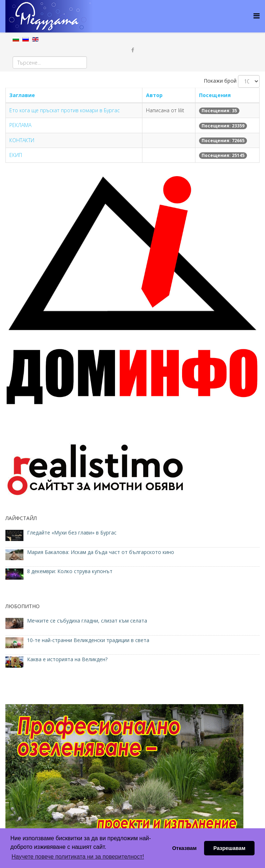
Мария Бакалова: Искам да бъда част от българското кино (101, 552)
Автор (154, 95)
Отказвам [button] (184, 848)
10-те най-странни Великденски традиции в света (88, 640)
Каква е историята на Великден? (67, 659)
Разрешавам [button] (229, 848)
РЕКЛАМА (20, 125)
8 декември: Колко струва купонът (70, 571)
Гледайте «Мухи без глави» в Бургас (72, 533)
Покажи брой (220, 81)
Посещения (215, 95)
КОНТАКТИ (22, 140)
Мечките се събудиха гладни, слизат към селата (87, 621)
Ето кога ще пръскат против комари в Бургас (65, 110)
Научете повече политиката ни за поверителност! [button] (78, 857)
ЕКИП (16, 155)
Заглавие (22, 95)
